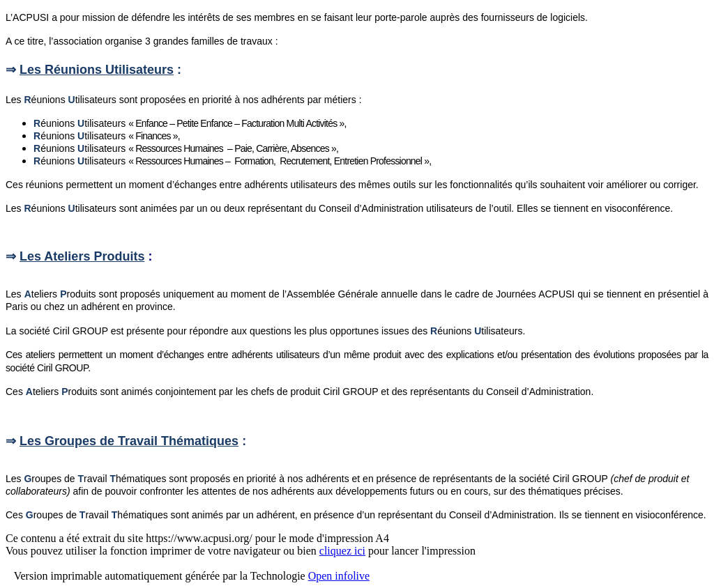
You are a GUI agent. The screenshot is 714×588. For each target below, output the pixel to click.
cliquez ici (342, 551)
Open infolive (339, 576)
